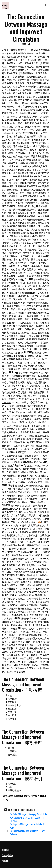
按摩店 (24, 196)
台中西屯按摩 (17, 485)
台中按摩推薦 (25, 236)
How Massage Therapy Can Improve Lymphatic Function (24, 796)
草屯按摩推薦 (24, 120)
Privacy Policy (8, 855)
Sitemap (5, 850)
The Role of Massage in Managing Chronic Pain (28, 814)
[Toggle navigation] (46, 5)
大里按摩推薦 (9, 283)
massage (6, 799)
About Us (6, 861)
